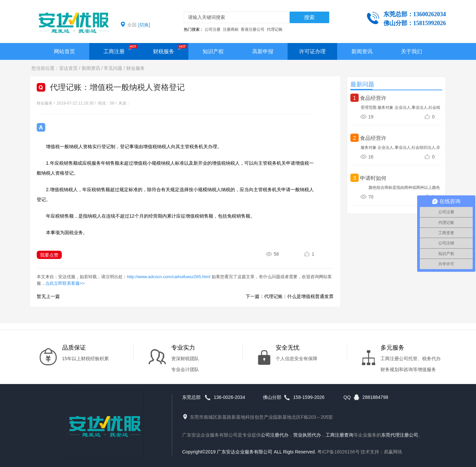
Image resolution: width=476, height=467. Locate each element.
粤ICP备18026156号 (338, 452)
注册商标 (231, 29)
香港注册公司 (253, 29)
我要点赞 (49, 255)
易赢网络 (393, 452)
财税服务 (164, 51)
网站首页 (64, 51)
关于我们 (412, 51)
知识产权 (213, 51)
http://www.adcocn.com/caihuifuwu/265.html (169, 277)
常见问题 (113, 68)
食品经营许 (373, 98)
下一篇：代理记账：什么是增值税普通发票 (290, 296)
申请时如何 (373, 178)
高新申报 (263, 51)
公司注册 (213, 29)
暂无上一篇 (48, 296)
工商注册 (114, 51)
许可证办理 (312, 51)
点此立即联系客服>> (65, 283)
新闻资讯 (362, 51)
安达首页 (68, 68)
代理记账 (275, 29)
